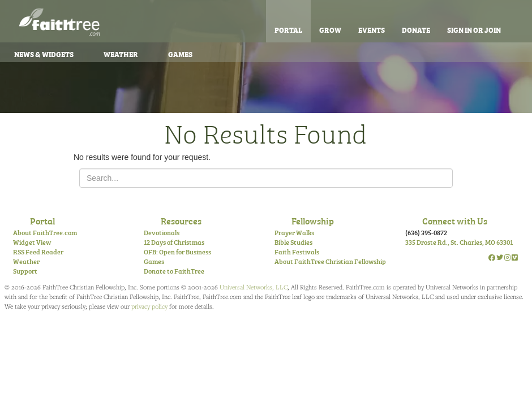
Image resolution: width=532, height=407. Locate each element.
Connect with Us (455, 220)
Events (372, 29)
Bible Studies (293, 242)
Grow (330, 29)
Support (25, 271)
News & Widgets (44, 54)
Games (180, 54)
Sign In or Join (474, 29)
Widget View (32, 242)
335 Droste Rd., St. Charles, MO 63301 (459, 242)
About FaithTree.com (45, 232)
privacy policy (149, 306)
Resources (181, 220)
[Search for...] (266, 178)
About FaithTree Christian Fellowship (330, 261)
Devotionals (162, 232)
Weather (121, 54)
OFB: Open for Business (177, 252)
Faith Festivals (297, 252)
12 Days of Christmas (174, 242)
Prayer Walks (294, 232)
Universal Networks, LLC (254, 287)
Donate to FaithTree (174, 271)
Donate (416, 29)
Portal (288, 29)
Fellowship (313, 220)
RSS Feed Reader (38, 252)
